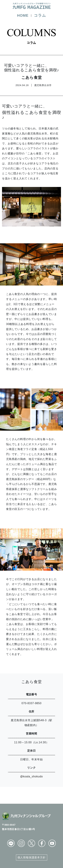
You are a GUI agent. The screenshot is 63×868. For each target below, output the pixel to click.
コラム (40, 16)
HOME (23, 16)
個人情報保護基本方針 (32, 857)
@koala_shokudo (32, 776)
